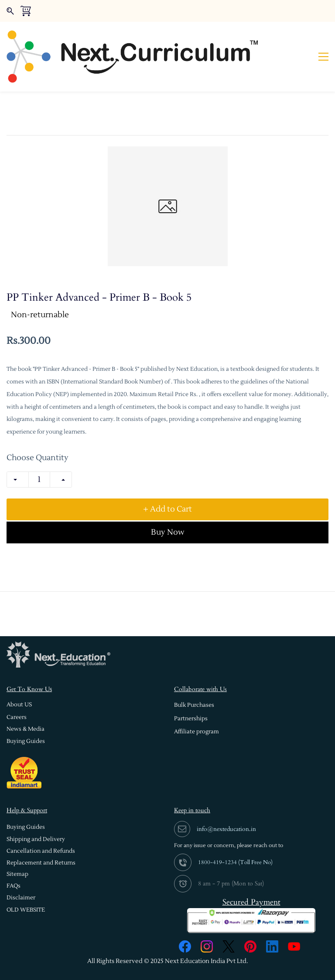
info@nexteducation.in (226, 802)
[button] (19, 678)
